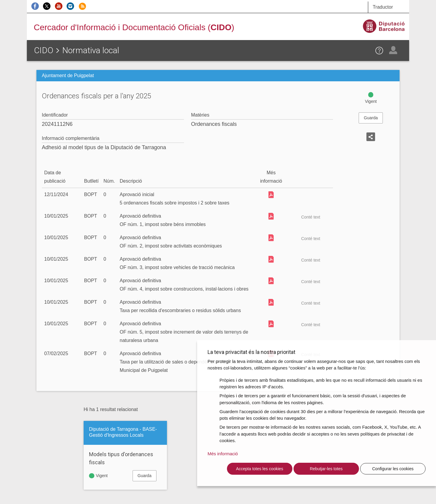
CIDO (44, 50)
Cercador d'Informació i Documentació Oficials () (134, 27)
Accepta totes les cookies (260, 469)
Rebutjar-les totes (326, 469)
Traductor (383, 7)
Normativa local (91, 50)
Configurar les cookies (393, 469)
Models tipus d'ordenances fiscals (121, 458)
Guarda (371, 118)
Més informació (223, 454)
